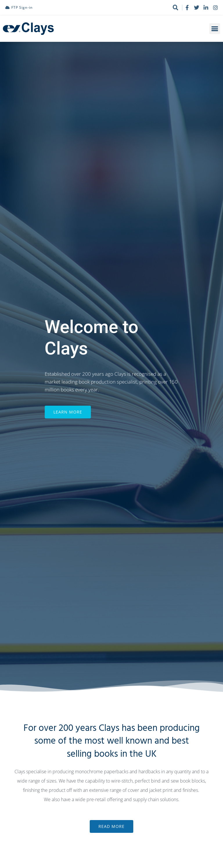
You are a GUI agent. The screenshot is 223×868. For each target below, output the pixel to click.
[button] (215, 29)
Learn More (68, 418)
